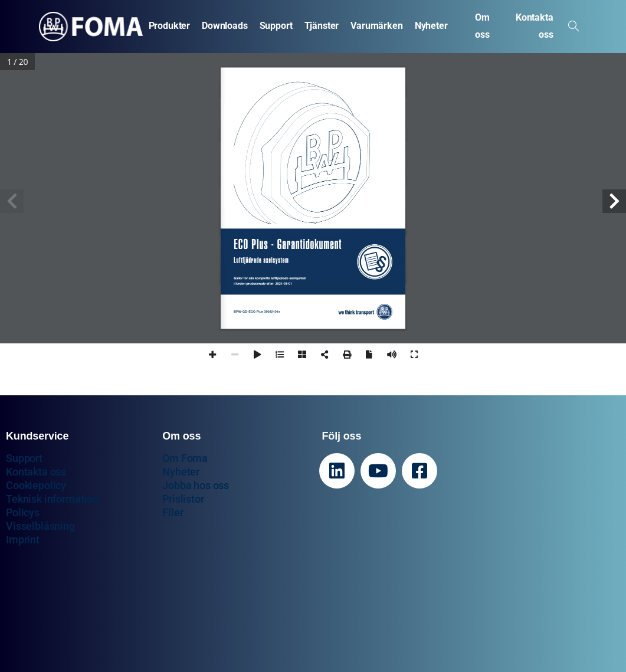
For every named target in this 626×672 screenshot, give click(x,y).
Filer (173, 512)
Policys (23, 512)
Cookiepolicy (36, 485)
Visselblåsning (40, 526)
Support (24, 458)
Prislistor (183, 499)
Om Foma (185, 458)
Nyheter (181, 472)
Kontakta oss (36, 472)
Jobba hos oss (196, 485)
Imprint (23, 540)
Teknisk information (52, 499)
